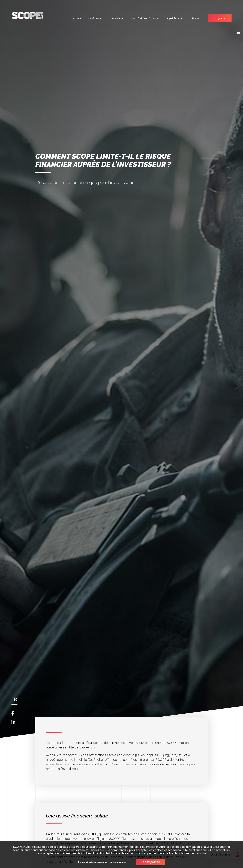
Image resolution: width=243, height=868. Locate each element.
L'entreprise (95, 18)
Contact (197, 18)
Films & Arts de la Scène (145, 18)
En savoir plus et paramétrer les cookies (102, 862)
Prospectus (220, 18)
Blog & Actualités (175, 18)
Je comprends (150, 862)
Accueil (77, 18)
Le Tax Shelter (117, 18)
